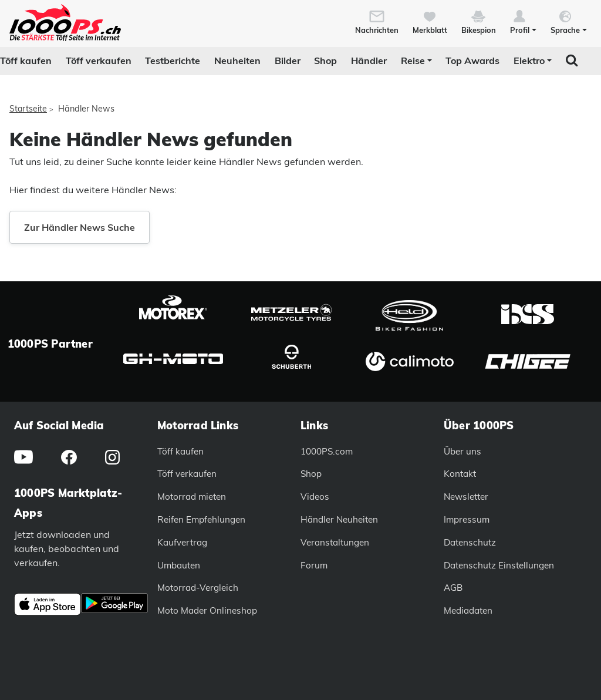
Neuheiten (237, 60)
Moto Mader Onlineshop (207, 610)
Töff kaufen (26, 60)
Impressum (467, 519)
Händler (369, 60)
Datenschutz (470, 542)
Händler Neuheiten (339, 519)
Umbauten (179, 565)
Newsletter (466, 497)
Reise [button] (413, 60)
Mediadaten (468, 610)
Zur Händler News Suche (80, 227)
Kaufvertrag (182, 542)
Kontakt (460, 474)
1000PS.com (327, 451)
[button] (523, 21)
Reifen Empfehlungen (201, 519)
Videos (315, 497)
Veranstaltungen (335, 542)
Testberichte (173, 60)
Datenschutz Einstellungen (499, 565)
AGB (453, 588)
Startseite (28, 109)
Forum (314, 565)
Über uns (462, 451)
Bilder (288, 60)
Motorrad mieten (192, 497)
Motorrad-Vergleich (198, 588)
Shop (325, 60)
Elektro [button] (529, 60)
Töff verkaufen (99, 60)
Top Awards (472, 60)
